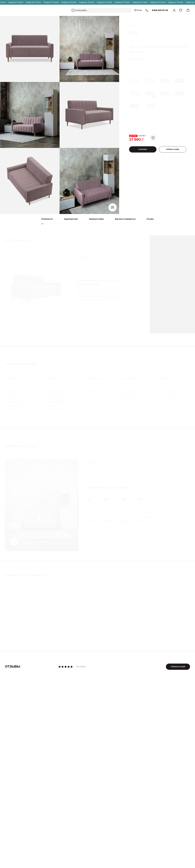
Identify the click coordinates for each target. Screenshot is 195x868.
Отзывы (150, 221)
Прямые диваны (137, 22)
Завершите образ (96, 221)
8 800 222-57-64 (160, 10)
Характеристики (71, 221)
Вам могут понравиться (125, 221)
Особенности (47, 221)
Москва (138, 10)
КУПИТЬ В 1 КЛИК (173, 152)
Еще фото (113, 207)
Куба (123, 517)
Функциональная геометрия (36, 542)
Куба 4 (106, 517)
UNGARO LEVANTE (146, 517)
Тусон (89, 517)
